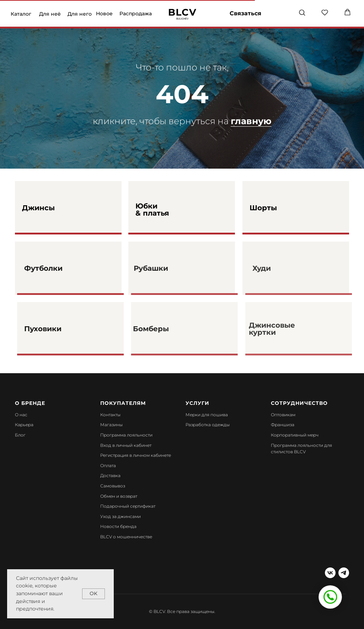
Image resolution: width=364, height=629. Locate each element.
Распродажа (136, 14)
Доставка (110, 475)
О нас (21, 415)
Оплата (108, 466)
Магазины (111, 425)
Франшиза (283, 425)
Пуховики (56, 329)
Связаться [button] (245, 13)
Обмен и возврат (119, 496)
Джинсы (38, 208)
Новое (104, 14)
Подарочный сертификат (128, 506)
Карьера (24, 425)
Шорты (263, 208)
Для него (80, 14)
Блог (20, 435)
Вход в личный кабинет (126, 445)
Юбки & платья (152, 210)
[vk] (330, 573)
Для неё (50, 14)
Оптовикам (283, 415)
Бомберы (163, 329)
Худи (272, 268)
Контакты (110, 415)
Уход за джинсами (121, 516)
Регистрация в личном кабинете (136, 455)
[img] (183, 14)
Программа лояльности (126, 435)
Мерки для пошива (207, 415)
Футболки (56, 268)
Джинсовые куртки (283, 329)
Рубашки (163, 268)
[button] (302, 12)
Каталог (21, 14)
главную (251, 121)
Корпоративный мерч (295, 435)
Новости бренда (118, 526)
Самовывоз (113, 486)
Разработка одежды (208, 425)
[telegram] (344, 573)
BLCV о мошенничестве (126, 537)
